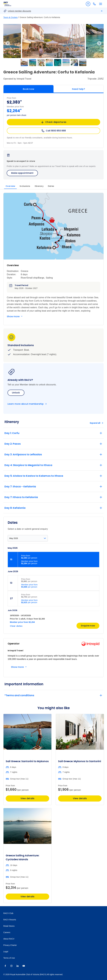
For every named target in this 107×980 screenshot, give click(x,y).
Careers (7, 932)
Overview (10, 186)
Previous (8, 43)
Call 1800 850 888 (53, 131)
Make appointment (22, 173)
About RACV (9, 939)
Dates (51, 186)
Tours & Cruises (11, 17)
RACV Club (8, 913)
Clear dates (16, 626)
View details (28, 798)
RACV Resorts (10, 920)
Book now (28, 89)
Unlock (16, 393)
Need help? (79, 89)
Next (99, 43)
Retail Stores (9, 926)
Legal (6, 952)
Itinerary (39, 186)
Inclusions (25, 186)
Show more (13, 316)
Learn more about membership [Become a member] (26, 404)
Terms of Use (9, 958)
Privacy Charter (10, 945)
